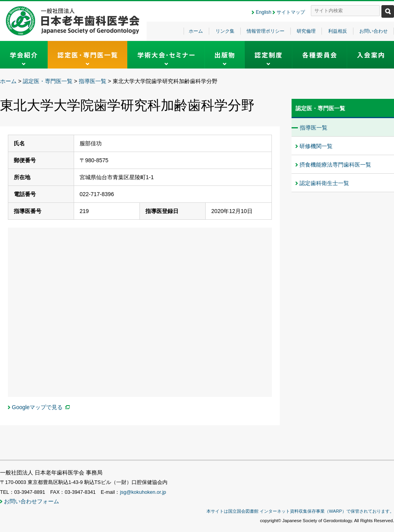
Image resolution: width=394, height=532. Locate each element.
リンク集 (225, 31)
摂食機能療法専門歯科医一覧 (335, 165)
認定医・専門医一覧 (48, 81)
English (263, 12)
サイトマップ (291, 12)
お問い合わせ (374, 31)
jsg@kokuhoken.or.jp (143, 492)
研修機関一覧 (316, 146)
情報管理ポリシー (266, 31)
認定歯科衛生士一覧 (324, 183)
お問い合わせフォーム (32, 501)
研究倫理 (306, 31)
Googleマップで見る (37, 407)
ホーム (196, 31)
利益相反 (338, 31)
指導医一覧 (93, 81)
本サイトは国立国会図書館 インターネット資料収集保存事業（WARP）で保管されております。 (300, 511)
